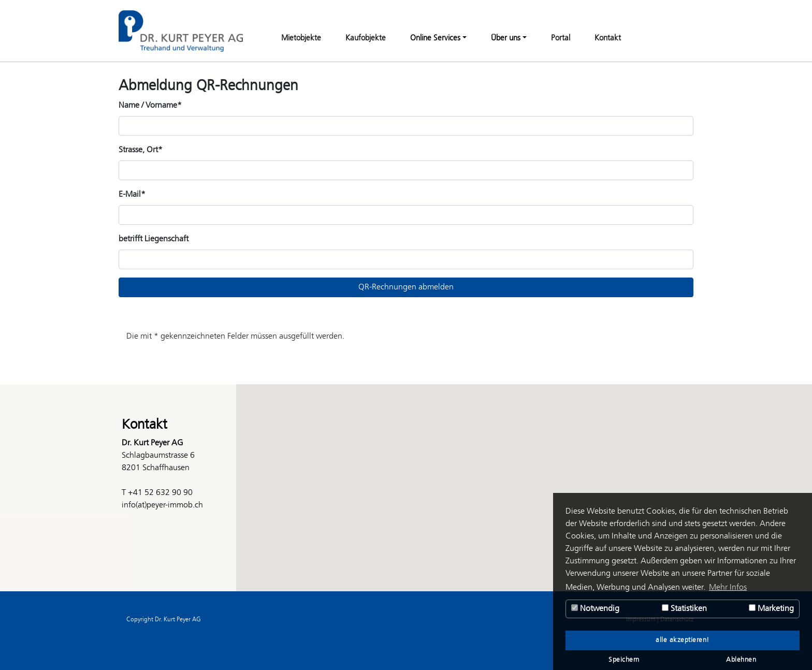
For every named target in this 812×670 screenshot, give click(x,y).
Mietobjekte (301, 38)
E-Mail (132, 194)
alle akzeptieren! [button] (683, 640)
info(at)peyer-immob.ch (162, 505)
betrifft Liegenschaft (154, 239)
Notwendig (595, 608)
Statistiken (684, 608)
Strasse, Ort (141, 150)
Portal (561, 38)
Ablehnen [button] (741, 660)
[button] (406, 478)
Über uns (506, 38)
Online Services (435, 38)
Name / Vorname (150, 105)
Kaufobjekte (366, 38)
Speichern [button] (624, 660)
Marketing (771, 608)
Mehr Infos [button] (728, 587)
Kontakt (608, 38)
